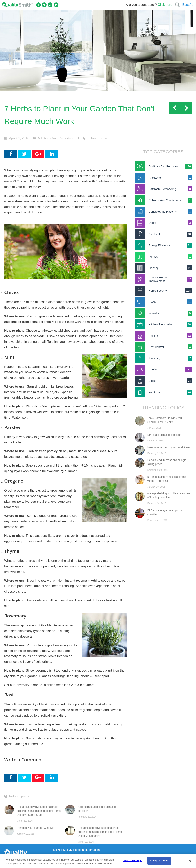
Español (188, 5)
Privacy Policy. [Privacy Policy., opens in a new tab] (85, 864)
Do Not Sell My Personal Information (76, 850)
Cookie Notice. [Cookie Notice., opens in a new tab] (104, 864)
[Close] (190, 861)
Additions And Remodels (55, 138)
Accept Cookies (159, 860)
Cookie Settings (132, 860)
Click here (165, 5)
